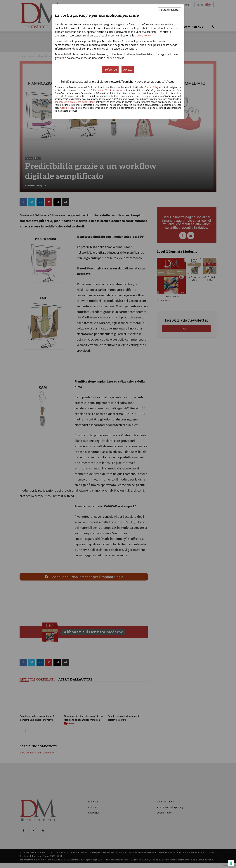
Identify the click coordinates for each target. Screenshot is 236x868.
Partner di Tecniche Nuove (108, 90)
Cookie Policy (143, 35)
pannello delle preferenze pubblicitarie (75, 102)
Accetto (128, 70)
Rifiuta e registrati (170, 10)
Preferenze (110, 70)
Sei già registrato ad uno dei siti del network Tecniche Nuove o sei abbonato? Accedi (118, 82)
